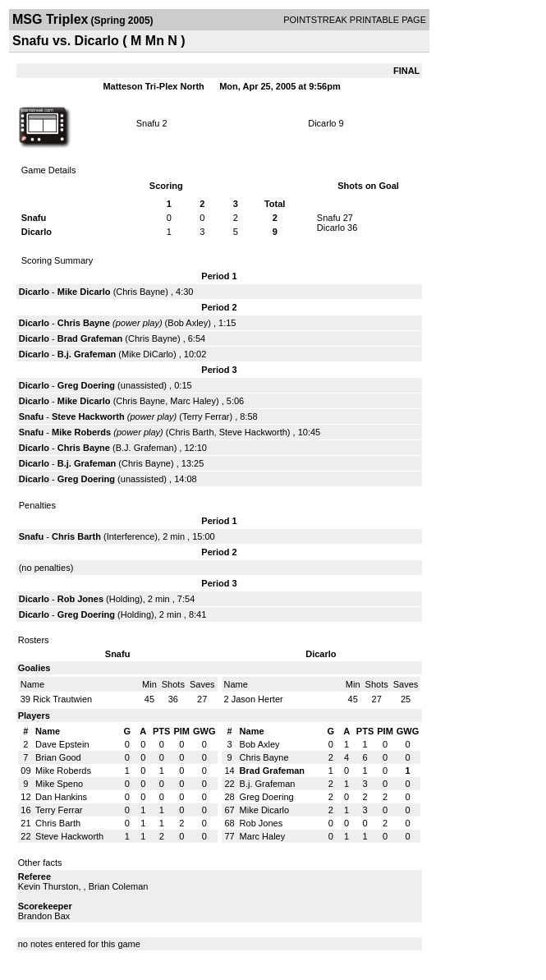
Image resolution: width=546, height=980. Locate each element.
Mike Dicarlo (84, 292)
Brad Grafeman (90, 338)
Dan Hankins (61, 797)
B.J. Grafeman (145, 448)
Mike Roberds (81, 432)
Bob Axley (188, 323)
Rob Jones (80, 599)
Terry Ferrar (206, 416)
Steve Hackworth (88, 416)
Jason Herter (257, 699)
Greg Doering (86, 385)
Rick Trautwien (62, 699)
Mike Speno (59, 784)
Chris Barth (192, 432)
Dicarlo (322, 123)
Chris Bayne (140, 292)
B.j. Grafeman (87, 354)
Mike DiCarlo (147, 354)
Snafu (148, 123)
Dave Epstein (62, 744)
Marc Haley (193, 401)
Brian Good (58, 757)
